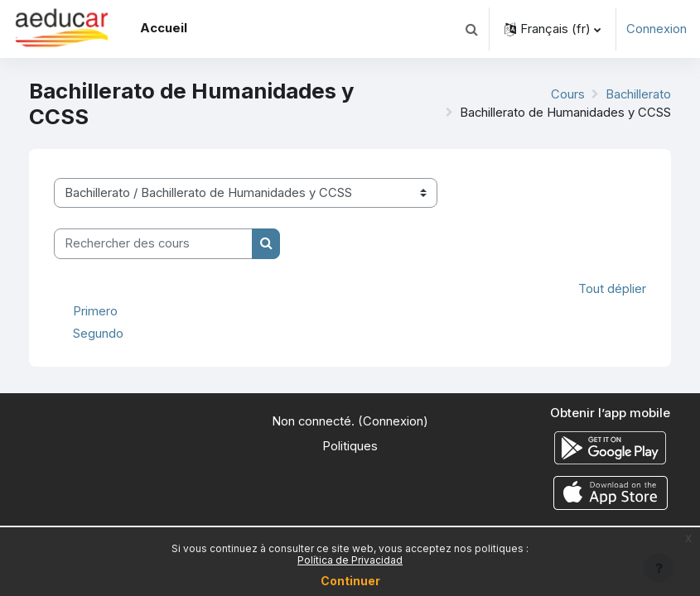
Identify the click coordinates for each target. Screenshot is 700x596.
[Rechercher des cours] (153, 243)
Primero (95, 311)
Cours (568, 94)
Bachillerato (638, 94)
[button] (471, 29)
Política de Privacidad (350, 560)
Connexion (657, 29)
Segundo (98, 333)
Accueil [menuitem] (164, 28)
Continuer (350, 581)
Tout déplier (612, 289)
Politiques (350, 446)
